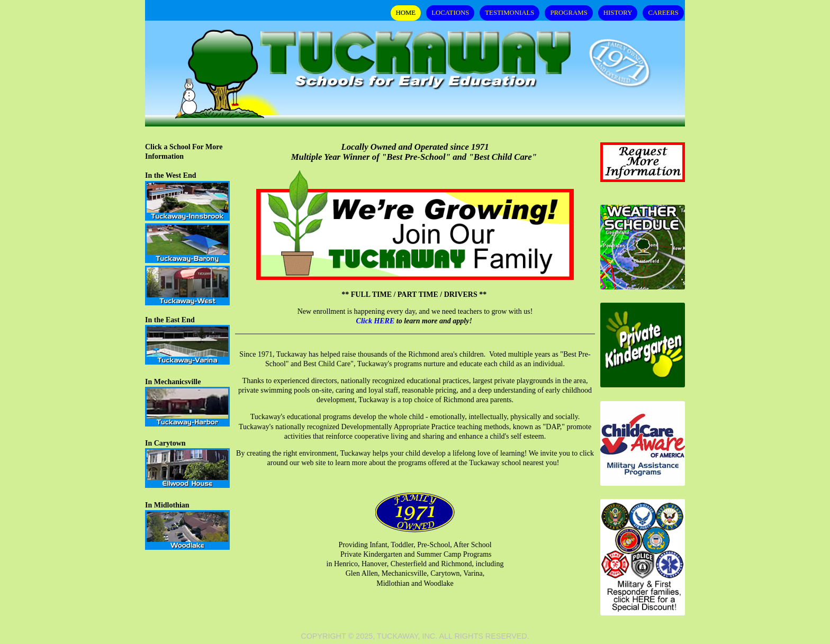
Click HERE (376, 321)
